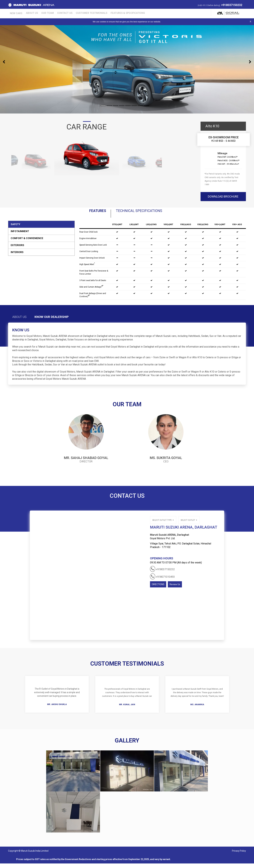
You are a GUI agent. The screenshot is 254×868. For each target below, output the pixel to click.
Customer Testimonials (79, 13)
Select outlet (188, 524)
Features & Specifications (112, 13)
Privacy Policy (239, 855)
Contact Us (55, 13)
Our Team (40, 13)
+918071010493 (162, 580)
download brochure (223, 196)
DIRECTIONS (158, 588)
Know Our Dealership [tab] (67, 321)
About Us (27, 13)
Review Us (175, 588)
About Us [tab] (24, 321)
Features (83, 213)
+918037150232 (232, 5)
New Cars (14, 13)
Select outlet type (163, 524)
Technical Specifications (144, 213)
